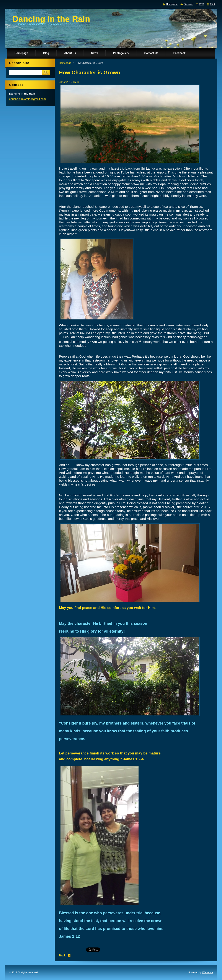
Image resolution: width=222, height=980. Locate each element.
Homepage (65, 63)
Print (212, 4)
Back (62, 955)
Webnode (208, 972)
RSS (201, 4)
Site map (188, 4)
